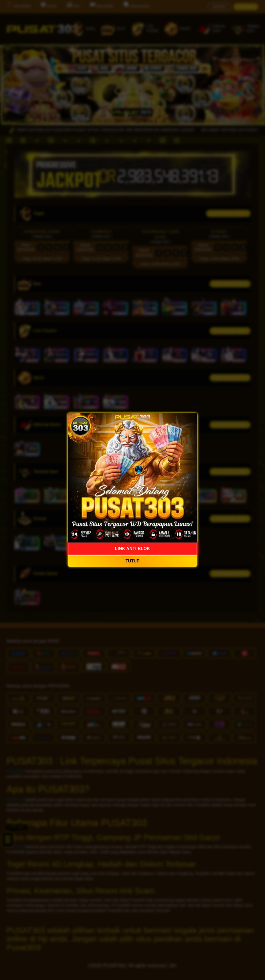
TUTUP (132, 561)
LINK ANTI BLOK (132, 549)
